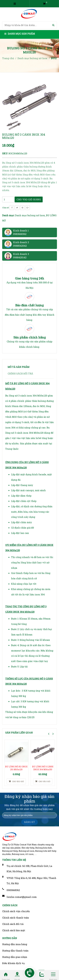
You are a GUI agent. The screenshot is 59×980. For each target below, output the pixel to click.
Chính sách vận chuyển (16, 911)
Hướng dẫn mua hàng (15, 944)
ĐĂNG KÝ (29, 822)
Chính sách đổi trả (13, 924)
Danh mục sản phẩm (20, 34)
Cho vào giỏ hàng (29, 199)
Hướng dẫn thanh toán (15, 951)
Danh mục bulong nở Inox (30, 215)
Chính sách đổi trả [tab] (20, 374)
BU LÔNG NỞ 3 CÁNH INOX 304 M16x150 (43, 768)
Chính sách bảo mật (14, 930)
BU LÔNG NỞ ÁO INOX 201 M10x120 (16, 768)
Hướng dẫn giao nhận (15, 957)
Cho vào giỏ (16, 781)
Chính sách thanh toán (16, 918)
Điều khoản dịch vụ (13, 963)
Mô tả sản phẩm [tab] (18, 367)
